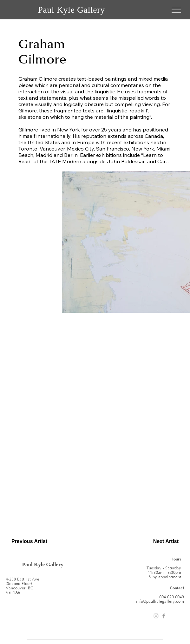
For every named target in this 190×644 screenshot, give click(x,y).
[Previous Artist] (34, 541)
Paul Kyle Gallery (71, 10)
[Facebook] (164, 616)
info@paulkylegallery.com (160, 601)
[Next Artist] (156, 541)
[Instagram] (156, 616)
